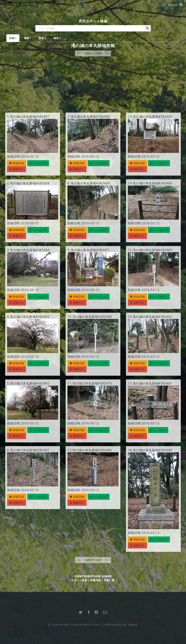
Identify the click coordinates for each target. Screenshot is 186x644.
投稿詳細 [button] (17, 163)
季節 (42, 38)
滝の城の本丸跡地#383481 (152, 383)
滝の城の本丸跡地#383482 (152, 317)
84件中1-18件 (93, 53)
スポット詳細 (79, 580)
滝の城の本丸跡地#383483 (152, 250)
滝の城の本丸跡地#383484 (152, 183)
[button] (38, 163)
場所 (57, 38)
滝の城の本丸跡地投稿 (93, 45)
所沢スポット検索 (93, 21)
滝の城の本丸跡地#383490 (90, 117)
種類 (28, 38)
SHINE (133, 625)
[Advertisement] (93, 85)
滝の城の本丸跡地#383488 (92, 317)
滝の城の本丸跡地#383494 (30, 250)
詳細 (13, 38)
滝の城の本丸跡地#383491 (30, 450)
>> (107, 53)
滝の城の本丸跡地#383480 (152, 450)
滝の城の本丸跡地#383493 (30, 317)
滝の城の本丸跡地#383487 (30, 117)
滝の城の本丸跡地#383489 (90, 183)
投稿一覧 (109, 580)
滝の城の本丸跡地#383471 (90, 250)
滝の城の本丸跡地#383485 (152, 117)
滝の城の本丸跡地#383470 (92, 383)
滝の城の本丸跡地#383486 (92, 450)
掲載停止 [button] (17, 169)
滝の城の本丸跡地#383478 (30, 183)
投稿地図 (96, 580)
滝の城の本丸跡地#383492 (30, 383)
